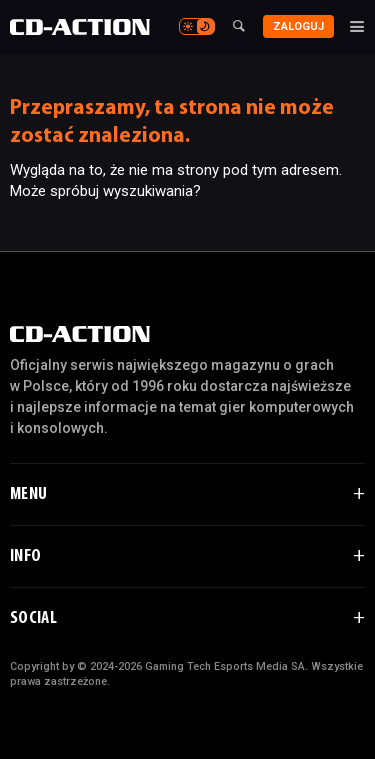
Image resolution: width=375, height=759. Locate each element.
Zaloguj (298, 26)
